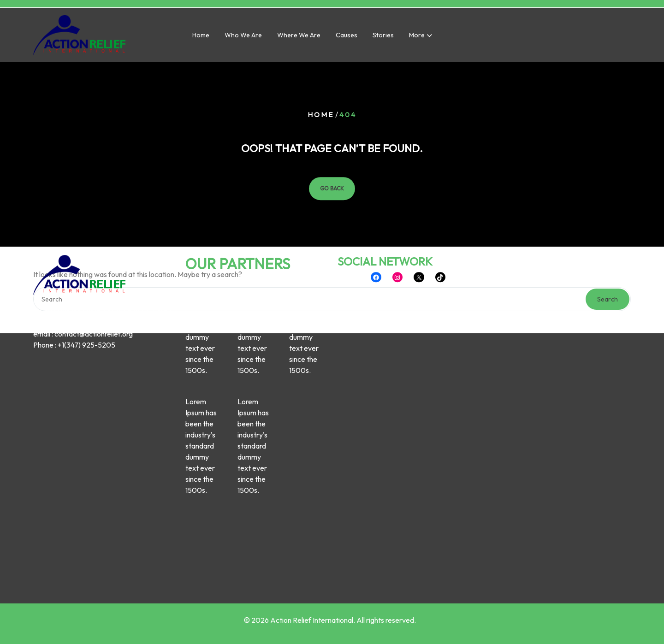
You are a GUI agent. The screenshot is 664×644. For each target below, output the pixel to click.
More (417, 36)
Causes (347, 36)
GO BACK (332, 188)
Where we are (299, 36)
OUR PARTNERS (238, 211)
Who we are (243, 36)
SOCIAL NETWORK (385, 208)
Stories (383, 36)
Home (201, 36)
